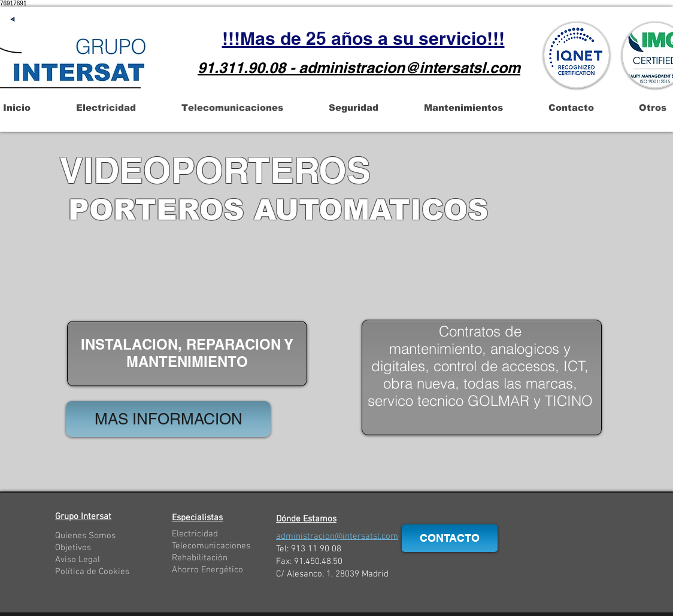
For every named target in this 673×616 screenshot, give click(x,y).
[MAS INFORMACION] (168, 419)
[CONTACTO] (450, 538)
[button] (105, 107)
